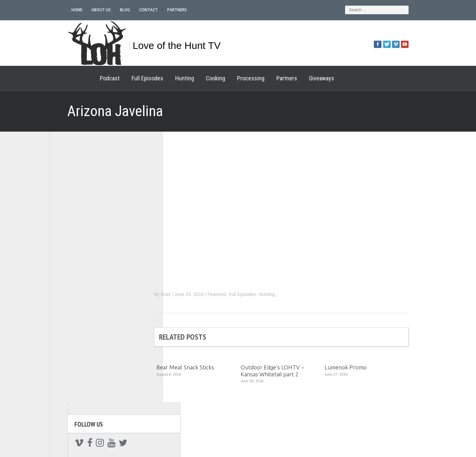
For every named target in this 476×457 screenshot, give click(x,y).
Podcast (92, 78)
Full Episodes (130, 78)
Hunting (167, 78)
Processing (233, 78)
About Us (84, 10)
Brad (183, 294)
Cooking (198, 78)
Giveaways (304, 78)
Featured (235, 294)
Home (59, 10)
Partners (162, 10)
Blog (109, 10)
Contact (133, 10)
